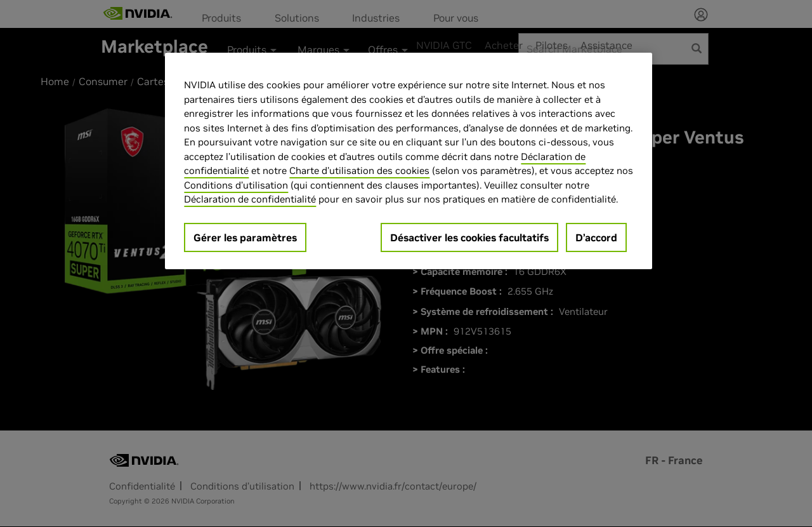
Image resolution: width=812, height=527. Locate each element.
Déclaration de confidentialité (250, 199)
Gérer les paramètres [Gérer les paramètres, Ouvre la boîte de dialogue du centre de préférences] (245, 237)
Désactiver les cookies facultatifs (469, 237)
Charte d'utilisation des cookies (359, 170)
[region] (409, 161)
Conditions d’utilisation (236, 185)
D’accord (596, 237)
